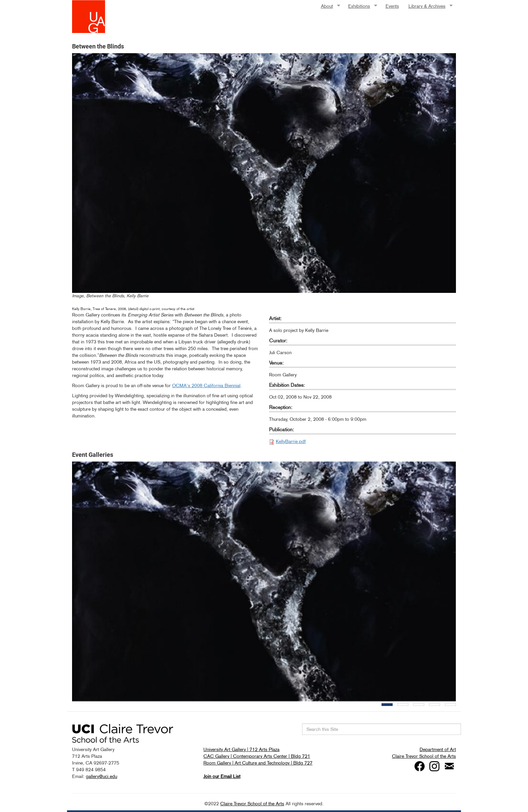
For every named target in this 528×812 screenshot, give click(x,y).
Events (392, 6)
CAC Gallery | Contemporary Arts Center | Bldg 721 (257, 756)
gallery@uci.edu (102, 776)
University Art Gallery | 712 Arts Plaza (241, 749)
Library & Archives (428, 6)
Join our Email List (222, 776)
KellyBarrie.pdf (291, 441)
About (328, 6)
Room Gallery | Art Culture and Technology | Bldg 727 (258, 763)
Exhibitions (360, 6)
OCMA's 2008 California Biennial (206, 385)
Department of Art (438, 749)
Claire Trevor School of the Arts (424, 756)
